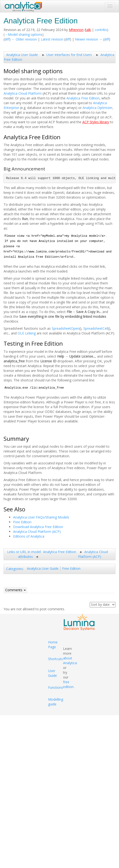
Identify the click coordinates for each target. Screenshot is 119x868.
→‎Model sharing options (23, 34)
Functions (56, 687)
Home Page (53, 645)
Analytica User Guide (22, 55)
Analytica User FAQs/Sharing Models (41, 517)
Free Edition (22, 522)
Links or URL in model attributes (24, 554)
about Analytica (70, 660)
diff (7, 39)
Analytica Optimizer (97, 108)
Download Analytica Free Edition (38, 527)
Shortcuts (55, 659)
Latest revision (52, 39)
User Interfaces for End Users (69, 55)
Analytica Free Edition (83, 98)
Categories (15, 569)
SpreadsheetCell (96, 328)
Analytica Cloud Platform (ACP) (37, 532)
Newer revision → (89, 39)
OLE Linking (27, 333)
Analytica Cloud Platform (23, 93)
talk (88, 30)
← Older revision (24, 39)
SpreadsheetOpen (65, 328)
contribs (101, 30)
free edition (68, 684)
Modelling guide (56, 702)
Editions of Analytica (29, 536)
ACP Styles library (96, 122)
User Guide (52, 673)
